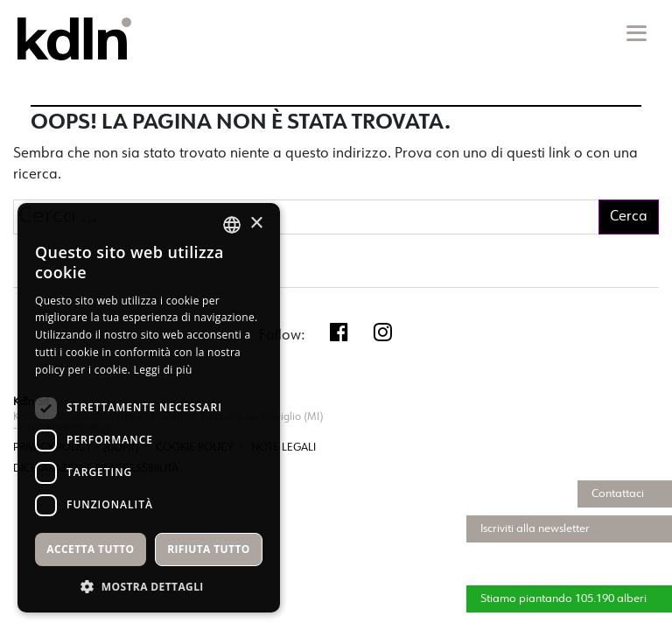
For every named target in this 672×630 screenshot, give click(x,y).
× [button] (256, 224)
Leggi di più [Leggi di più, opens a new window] (163, 370)
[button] (149, 586)
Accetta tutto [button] (90, 549)
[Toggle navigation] (635, 33)
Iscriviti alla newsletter (535, 529)
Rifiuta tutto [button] (209, 549)
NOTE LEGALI (283, 448)
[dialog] (149, 408)
